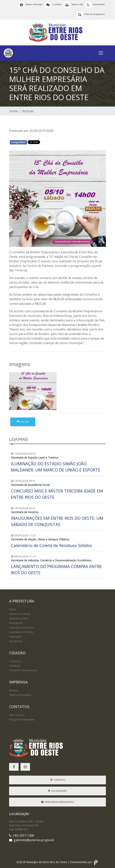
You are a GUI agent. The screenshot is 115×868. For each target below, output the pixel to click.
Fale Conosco (17, 715)
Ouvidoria (15, 666)
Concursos (15, 661)
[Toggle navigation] (101, 53)
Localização (58, 791)
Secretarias (16, 641)
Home (14, 111)
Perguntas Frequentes (22, 719)
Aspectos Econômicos (22, 627)
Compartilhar (18, 142)
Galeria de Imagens (20, 695)
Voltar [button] (23, 422)
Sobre (13, 609)
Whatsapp (53, 143)
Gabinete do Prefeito (21, 632)
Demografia (16, 623)
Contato (58, 780)
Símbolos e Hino (18, 618)
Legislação (15, 637)
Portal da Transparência (23, 670)
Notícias (28, 111)
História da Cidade (20, 614)
